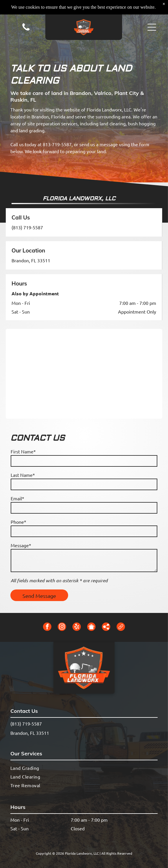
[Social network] (91, 627)
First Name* (23, 451)
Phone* (18, 522)
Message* (21, 545)
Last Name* (23, 475)
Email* (17, 498)
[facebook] (47, 627)
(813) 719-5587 (27, 227)
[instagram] (62, 627)
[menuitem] (84, 768)
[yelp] (77, 627)
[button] (152, 27)
